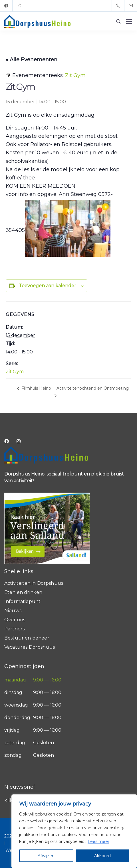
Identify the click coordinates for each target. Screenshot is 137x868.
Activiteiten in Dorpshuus (34, 583)
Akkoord (102, 856)
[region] (74, 831)
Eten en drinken (23, 592)
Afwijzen (46, 856)
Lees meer (98, 841)
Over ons (15, 620)
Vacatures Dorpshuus (30, 647)
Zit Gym (15, 372)
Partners (14, 629)
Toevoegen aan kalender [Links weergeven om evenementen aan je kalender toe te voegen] (48, 286)
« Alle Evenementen (32, 60)
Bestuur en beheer (27, 638)
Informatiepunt (22, 601)
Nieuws (13, 611)
